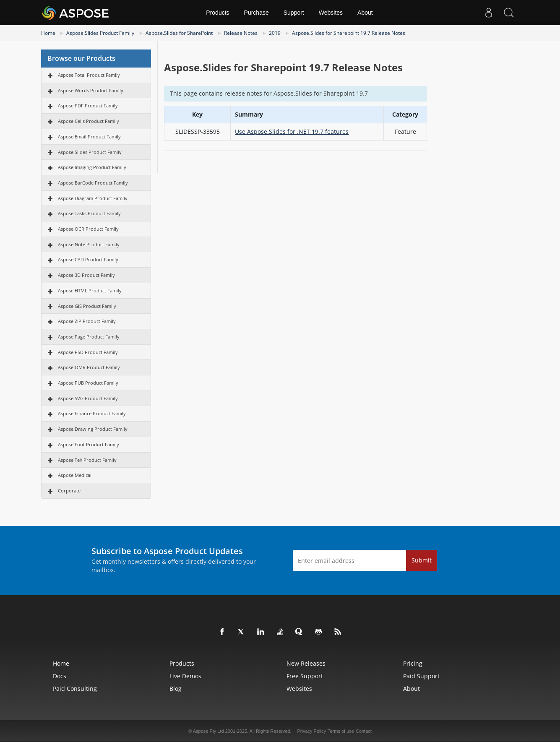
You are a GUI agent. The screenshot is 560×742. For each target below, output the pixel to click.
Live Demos (185, 676)
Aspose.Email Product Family (89, 137)
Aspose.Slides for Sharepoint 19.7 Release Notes (349, 33)
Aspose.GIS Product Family (87, 306)
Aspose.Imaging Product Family (92, 167)
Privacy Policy (312, 731)
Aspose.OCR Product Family (88, 229)
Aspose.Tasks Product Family (89, 213)
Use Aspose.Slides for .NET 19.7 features (292, 131)
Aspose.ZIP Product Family (87, 321)
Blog (176, 689)
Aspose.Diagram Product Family (93, 198)
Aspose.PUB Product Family (88, 383)
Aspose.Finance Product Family (92, 413)
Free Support (305, 676)
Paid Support (421, 676)
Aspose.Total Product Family (89, 75)
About (365, 13)
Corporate (69, 491)
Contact (364, 731)
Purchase (257, 13)
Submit (422, 560)
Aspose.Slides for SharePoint (179, 33)
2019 (275, 33)
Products (217, 13)
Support (294, 13)
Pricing (413, 663)
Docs (60, 676)
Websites (331, 13)
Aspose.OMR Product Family (89, 367)
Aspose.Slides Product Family (100, 33)
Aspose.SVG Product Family (88, 398)
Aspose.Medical (75, 475)
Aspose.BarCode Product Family (93, 183)
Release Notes (241, 33)
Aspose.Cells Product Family (89, 121)
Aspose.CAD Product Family (88, 259)
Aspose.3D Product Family (86, 275)
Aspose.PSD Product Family (88, 352)
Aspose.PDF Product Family (88, 105)
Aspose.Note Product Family (89, 244)
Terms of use (341, 731)
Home (48, 33)
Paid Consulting (75, 689)
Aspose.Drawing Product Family (93, 429)
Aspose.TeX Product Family (87, 460)
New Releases (306, 663)
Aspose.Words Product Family (91, 90)
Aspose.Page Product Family (89, 337)
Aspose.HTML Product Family (90, 290)
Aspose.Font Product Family (89, 444)
